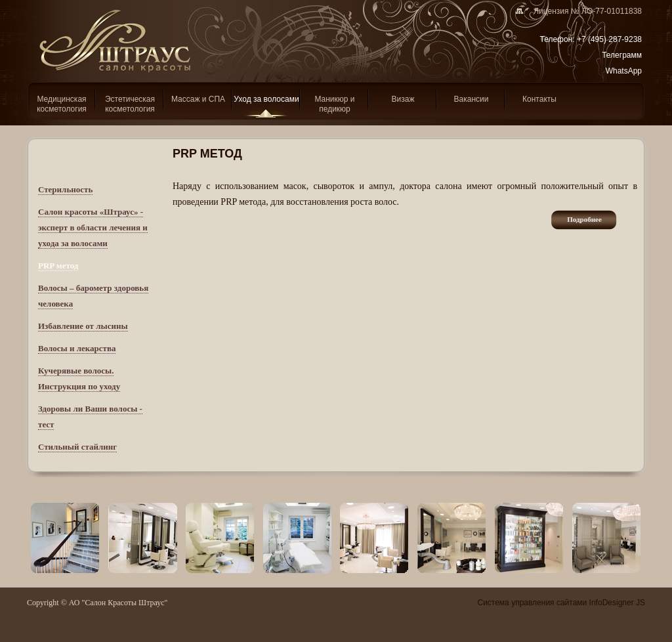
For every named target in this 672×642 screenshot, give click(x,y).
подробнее (584, 219)
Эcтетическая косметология (130, 104)
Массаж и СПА (198, 99)
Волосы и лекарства (77, 348)
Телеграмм (622, 55)
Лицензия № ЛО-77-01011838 (583, 11)
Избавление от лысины (83, 326)
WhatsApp (624, 71)
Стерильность (65, 189)
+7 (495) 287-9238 (609, 39)
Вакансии (472, 99)
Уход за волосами (266, 99)
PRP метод (58, 266)
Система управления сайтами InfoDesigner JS (561, 603)
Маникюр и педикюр (334, 104)
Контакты (539, 99)
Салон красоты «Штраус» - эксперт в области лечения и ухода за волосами (93, 227)
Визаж (403, 99)
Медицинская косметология (62, 104)
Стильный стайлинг (77, 447)
